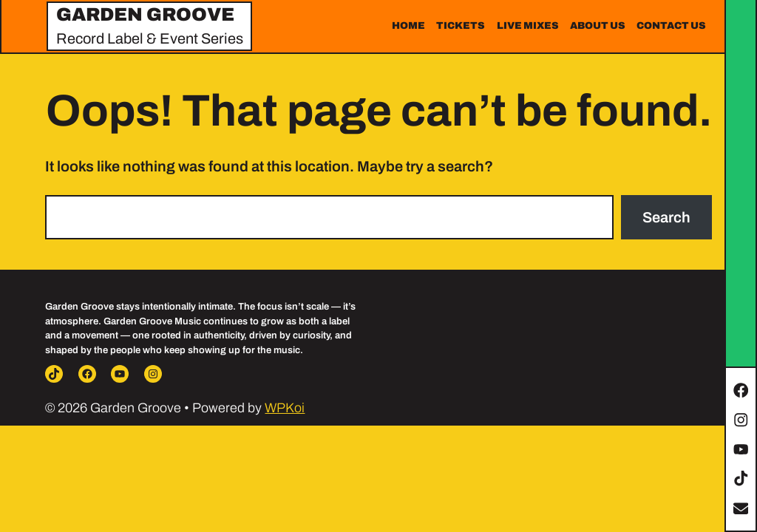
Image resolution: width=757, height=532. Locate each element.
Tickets (461, 25)
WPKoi (285, 408)
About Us (598, 25)
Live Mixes (528, 25)
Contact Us (671, 25)
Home (408, 25)
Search (666, 217)
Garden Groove (145, 14)
